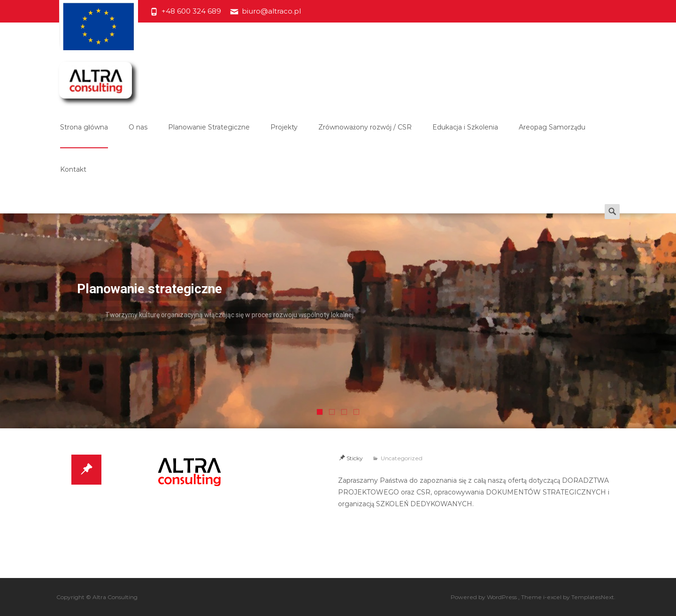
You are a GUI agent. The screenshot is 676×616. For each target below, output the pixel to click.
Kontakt (73, 178)
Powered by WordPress (484, 597)
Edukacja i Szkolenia (465, 136)
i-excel (553, 597)
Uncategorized (402, 458)
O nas (138, 136)
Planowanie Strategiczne (209, 136)
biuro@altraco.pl (271, 11)
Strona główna (84, 136)
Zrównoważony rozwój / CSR (365, 136)
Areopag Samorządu (552, 136)
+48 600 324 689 (191, 11)
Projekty (284, 136)
